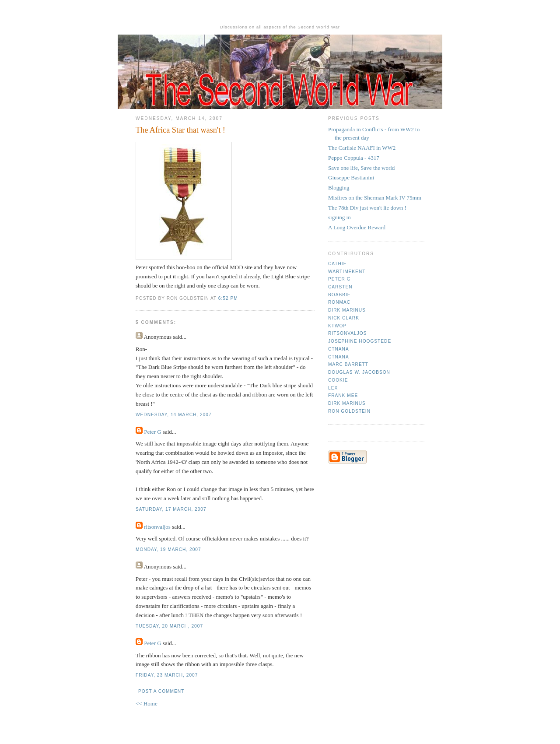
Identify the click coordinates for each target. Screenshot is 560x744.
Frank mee (343, 395)
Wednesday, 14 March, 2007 (174, 415)
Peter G (152, 432)
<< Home (147, 704)
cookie (338, 380)
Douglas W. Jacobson (359, 372)
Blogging (339, 188)
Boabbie (339, 295)
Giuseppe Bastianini (351, 177)
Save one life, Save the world (361, 168)
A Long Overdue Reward (357, 227)
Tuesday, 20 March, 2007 (169, 626)
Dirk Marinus (347, 310)
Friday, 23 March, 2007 (167, 675)
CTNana (339, 349)
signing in (339, 217)
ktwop (337, 326)
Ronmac (339, 302)
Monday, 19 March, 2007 (168, 549)
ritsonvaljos (157, 527)
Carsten (340, 287)
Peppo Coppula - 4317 (354, 158)
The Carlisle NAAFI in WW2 (362, 148)
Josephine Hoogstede (360, 341)
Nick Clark (344, 318)
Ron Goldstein (349, 411)
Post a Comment (161, 691)
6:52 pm (228, 298)
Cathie (337, 264)
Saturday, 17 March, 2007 (171, 509)
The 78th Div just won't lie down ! (367, 208)
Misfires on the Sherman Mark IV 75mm (375, 198)
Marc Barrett (348, 364)
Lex (333, 388)
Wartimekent (347, 272)
